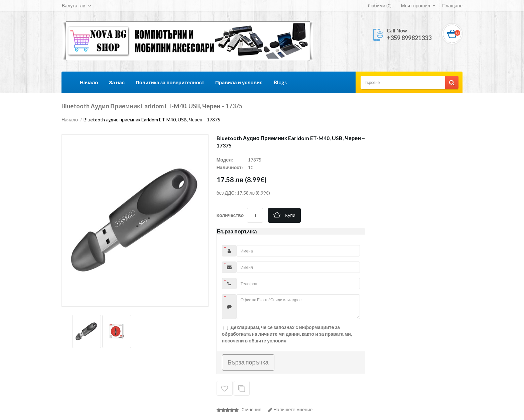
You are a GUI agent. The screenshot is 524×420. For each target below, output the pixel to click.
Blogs (280, 82)
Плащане (452, 6)
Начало (89, 82)
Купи (290, 215)
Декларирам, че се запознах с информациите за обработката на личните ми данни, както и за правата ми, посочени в (287, 334)
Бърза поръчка (248, 362)
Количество (230, 215)
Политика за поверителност (170, 82)
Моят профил (416, 6)
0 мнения (251, 409)
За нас (117, 82)
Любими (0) (380, 6)
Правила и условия (239, 82)
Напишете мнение (290, 409)
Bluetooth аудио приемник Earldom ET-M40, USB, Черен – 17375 (152, 120)
